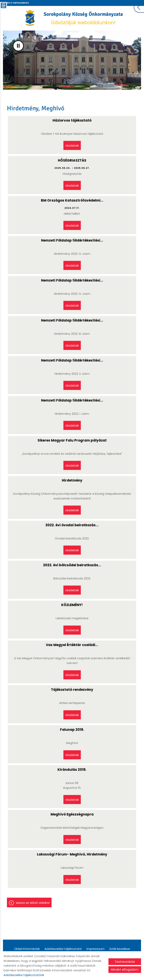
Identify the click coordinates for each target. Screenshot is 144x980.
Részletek (72, 145)
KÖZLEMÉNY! (72, 605)
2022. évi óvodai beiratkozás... (72, 525)
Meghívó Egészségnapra (72, 815)
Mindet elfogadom (125, 969)
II (18, 46)
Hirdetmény (72, 481)
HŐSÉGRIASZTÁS (72, 161)
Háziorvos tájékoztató (72, 121)
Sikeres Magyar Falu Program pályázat (72, 441)
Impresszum (96, 949)
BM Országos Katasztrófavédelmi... (72, 201)
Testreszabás (125, 962)
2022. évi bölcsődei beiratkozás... (72, 565)
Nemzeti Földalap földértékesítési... (72, 241)
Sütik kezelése (120, 949)
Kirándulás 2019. (72, 770)
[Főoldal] (30, 18)
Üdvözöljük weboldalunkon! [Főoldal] (84, 19)
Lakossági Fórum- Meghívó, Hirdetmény (72, 855)
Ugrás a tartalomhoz (16, 3)
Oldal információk (27, 949)
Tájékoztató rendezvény (72, 690)
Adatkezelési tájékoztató (63, 949)
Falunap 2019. (72, 730)
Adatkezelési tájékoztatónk (24, 975)
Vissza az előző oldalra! (33, 903)
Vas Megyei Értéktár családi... (72, 645)
